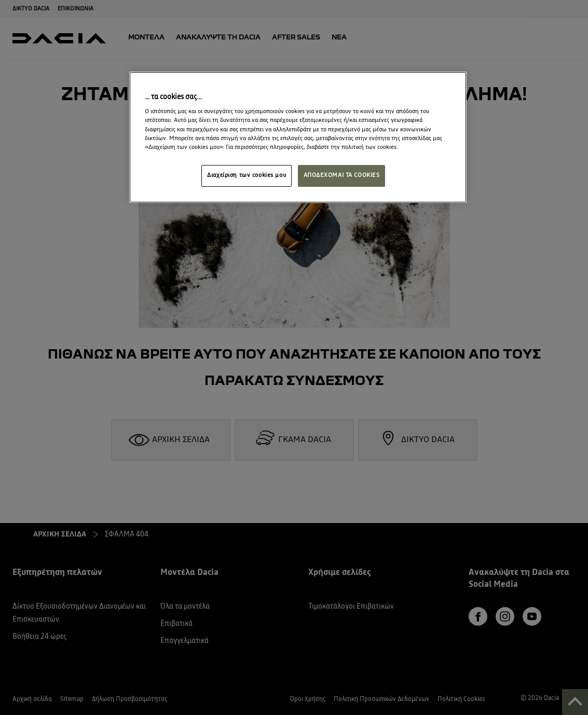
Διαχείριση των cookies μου (247, 175)
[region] (298, 137)
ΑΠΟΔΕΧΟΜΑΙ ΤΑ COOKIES (342, 175)
